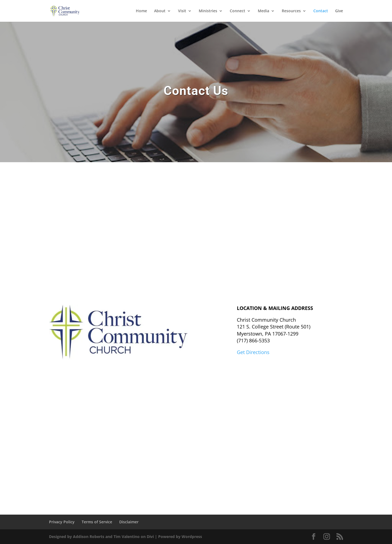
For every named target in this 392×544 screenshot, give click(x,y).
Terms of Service (97, 522)
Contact (321, 11)
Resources (291, 11)
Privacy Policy (62, 522)
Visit (182, 11)
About (160, 11)
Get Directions (253, 352)
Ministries (208, 11)
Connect (238, 11)
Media (264, 11)
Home (141, 11)
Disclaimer (129, 522)
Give (339, 11)
